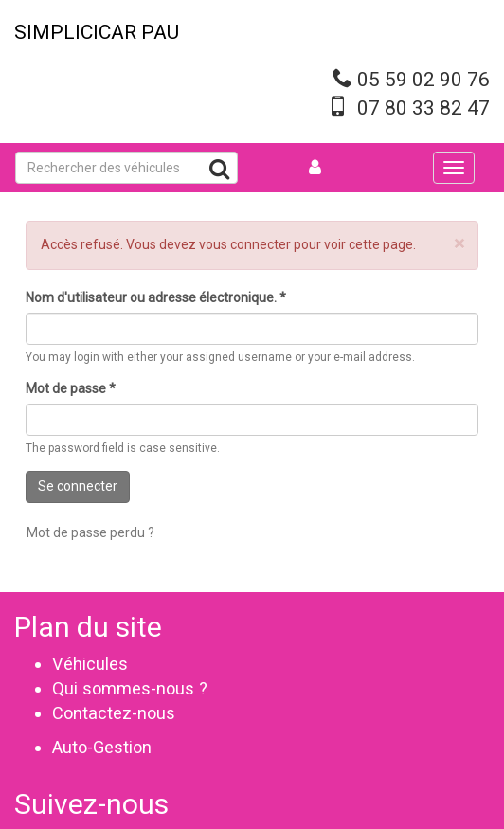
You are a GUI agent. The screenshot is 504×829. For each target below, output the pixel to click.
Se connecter (78, 486)
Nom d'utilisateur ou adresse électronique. (156, 297)
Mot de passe (71, 388)
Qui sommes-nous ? (130, 688)
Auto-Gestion (102, 747)
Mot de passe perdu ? (90, 532)
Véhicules (90, 664)
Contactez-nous (114, 713)
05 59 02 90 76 (423, 80)
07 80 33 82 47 (423, 108)
